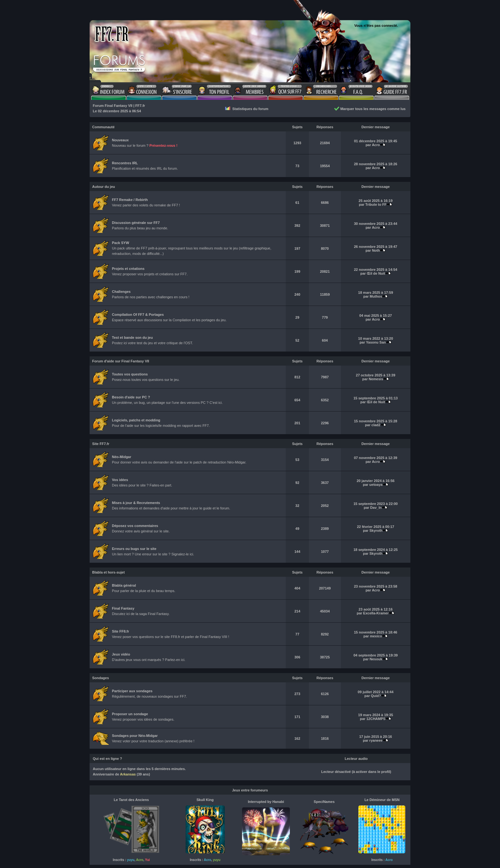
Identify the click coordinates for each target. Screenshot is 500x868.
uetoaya (376, 485)
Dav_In (376, 508)
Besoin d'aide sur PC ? (131, 397)
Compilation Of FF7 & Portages (138, 315)
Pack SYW (121, 243)
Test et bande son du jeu (132, 338)
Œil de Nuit (376, 273)
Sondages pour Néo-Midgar (135, 736)
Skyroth (376, 530)
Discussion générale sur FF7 (136, 223)
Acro (376, 145)
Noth (376, 250)
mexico (376, 636)
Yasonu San (376, 342)
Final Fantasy (123, 608)
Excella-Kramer (376, 613)
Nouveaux (120, 140)
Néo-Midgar (122, 457)
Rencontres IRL (125, 163)
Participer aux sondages (132, 691)
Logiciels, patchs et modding (136, 420)
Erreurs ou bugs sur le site (134, 549)
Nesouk (376, 659)
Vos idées (120, 480)
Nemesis (376, 379)
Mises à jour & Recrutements (136, 503)
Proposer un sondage (130, 714)
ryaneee (376, 740)
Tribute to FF (376, 204)
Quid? (376, 696)
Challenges (121, 292)
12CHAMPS (376, 719)
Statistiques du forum (247, 109)
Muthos (376, 296)
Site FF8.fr (121, 631)
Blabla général (124, 585)
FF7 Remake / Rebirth (130, 200)
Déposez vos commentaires (135, 526)
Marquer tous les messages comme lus (370, 109)
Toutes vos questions (130, 374)
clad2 (376, 425)
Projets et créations (128, 269)
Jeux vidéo (121, 654)
